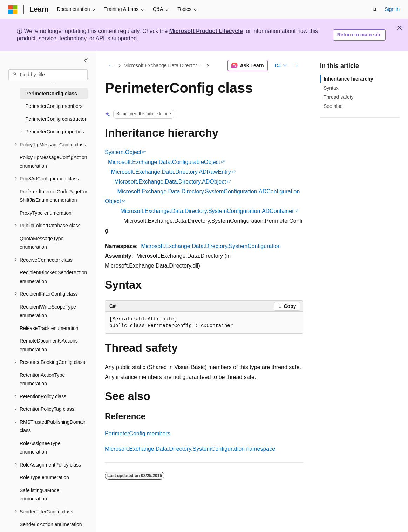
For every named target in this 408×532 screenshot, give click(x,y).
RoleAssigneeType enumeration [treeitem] (40, 448)
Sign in (392, 9)
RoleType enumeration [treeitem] (44, 477)
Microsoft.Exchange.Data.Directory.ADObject (170, 182)
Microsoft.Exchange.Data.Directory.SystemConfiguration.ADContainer (207, 211)
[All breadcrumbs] (111, 65)
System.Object (123, 152)
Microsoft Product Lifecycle (206, 31)
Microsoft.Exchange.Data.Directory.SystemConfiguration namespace (190, 449)
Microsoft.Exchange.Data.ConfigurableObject (164, 162)
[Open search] (375, 9)
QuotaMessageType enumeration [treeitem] (42, 243)
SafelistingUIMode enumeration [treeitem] (40, 495)
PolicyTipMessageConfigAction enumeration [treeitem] (53, 162)
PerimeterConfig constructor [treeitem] (56, 119)
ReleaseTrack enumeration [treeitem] (49, 328)
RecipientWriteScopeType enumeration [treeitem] (48, 311)
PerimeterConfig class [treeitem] (51, 94)
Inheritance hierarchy (348, 79)
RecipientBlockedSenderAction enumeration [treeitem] (53, 277)
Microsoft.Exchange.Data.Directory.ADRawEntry (171, 172)
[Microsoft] (13, 9)
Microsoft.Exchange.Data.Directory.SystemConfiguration (164, 65)
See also (333, 106)
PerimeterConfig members (138, 433)
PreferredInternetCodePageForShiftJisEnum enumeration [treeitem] (53, 196)
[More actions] (297, 65)
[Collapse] (86, 60)
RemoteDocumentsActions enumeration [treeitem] (49, 345)
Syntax (331, 88)
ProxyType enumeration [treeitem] (46, 213)
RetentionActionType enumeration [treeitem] (42, 379)
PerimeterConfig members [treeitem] (54, 106)
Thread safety (339, 97)
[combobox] (48, 75)
